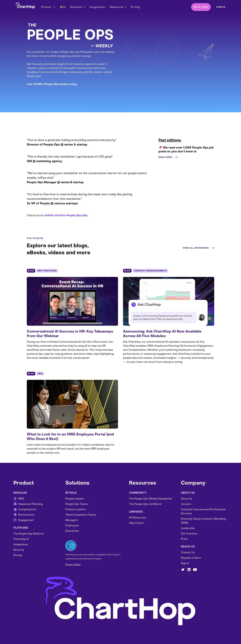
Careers (186, 504)
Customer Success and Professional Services (203, 511)
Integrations (97, 7)
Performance (26, 515)
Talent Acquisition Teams (81, 515)
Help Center (136, 523)
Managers (72, 520)
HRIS (21, 499)
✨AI (62, 7)
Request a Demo (191, 558)
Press (184, 539)
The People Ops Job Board (145, 504)
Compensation (27, 509)
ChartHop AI (21, 539)
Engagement (26, 520)
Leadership (188, 528)
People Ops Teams (77, 504)
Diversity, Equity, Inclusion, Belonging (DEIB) (203, 521)
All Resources (137, 518)
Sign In (185, 563)
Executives (72, 531)
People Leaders (75, 499)
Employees (72, 525)
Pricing (135, 7)
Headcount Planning (30, 504)
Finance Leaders (76, 509)
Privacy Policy (73, 564)
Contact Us (188, 552)
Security (19, 550)
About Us (187, 499)
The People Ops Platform (29, 534)
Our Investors (189, 533)
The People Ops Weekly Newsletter (151, 499)
